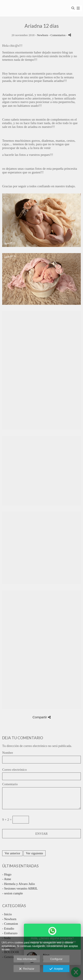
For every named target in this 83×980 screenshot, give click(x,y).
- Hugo (7, 874)
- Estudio (8, 929)
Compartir (41, 717)
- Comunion (10, 924)
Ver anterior (12, 853)
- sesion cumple (12, 893)
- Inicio (7, 914)
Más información (27, 959)
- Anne (7, 879)
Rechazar (27, 969)
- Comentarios (57, 35)
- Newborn (9, 919)
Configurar (56, 959)
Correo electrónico (14, 770)
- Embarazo (10, 933)
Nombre (8, 753)
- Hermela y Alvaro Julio (19, 884)
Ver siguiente (34, 853)
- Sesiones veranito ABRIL (20, 888)
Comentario (10, 784)
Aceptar (56, 969)
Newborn (42, 35)
